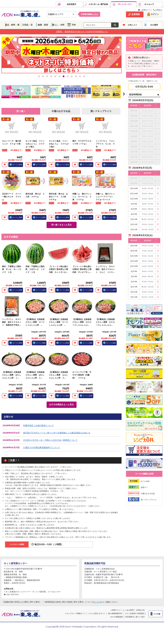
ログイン (155, 14)
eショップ (150, 4)
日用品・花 (27, 25)
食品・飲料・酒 (12, 25)
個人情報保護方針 (115, 613)
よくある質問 (128, 610)
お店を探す (69, 4)
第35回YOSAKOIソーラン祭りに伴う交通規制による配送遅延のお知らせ (57, 433)
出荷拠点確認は (90, 14)
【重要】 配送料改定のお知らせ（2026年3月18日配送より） (82, 32)
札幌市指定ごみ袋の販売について (39, 425)
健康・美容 (43, 25)
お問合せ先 (140, 610)
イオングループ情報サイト (75, 613)
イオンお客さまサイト (97, 613)
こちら (98, 602)
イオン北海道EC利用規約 (134, 613)
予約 (74, 25)
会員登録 (136, 14)
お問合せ (158, 10)
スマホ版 (157, 614)
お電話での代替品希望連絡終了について (42, 447)
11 (80, 76)
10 (76, 76)
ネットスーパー (124, 4)
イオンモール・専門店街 (97, 4)
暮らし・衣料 (58, 25)
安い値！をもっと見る (61, 225)
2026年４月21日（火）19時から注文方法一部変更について (50, 440)
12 (84, 76)
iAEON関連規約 (117, 617)
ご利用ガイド (145, 10)
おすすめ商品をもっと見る (61, 404)
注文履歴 (154, 25)
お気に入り (132, 25)
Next (124, 94)
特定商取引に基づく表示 (135, 617)
